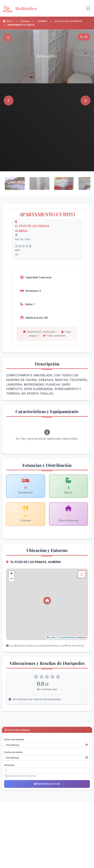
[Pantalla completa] (8, 38)
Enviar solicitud (47, 784)
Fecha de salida (13, 752)
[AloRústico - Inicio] (30, 8)
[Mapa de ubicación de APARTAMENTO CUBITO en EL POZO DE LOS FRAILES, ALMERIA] (47, 604)
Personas (9, 765)
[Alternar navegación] (88, 8)
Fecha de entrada (14, 739)
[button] (47, 600)
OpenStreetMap (67, 637)
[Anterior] (9, 100)
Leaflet (51, 637)
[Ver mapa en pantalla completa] (82, 574)
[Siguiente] (85, 100)
